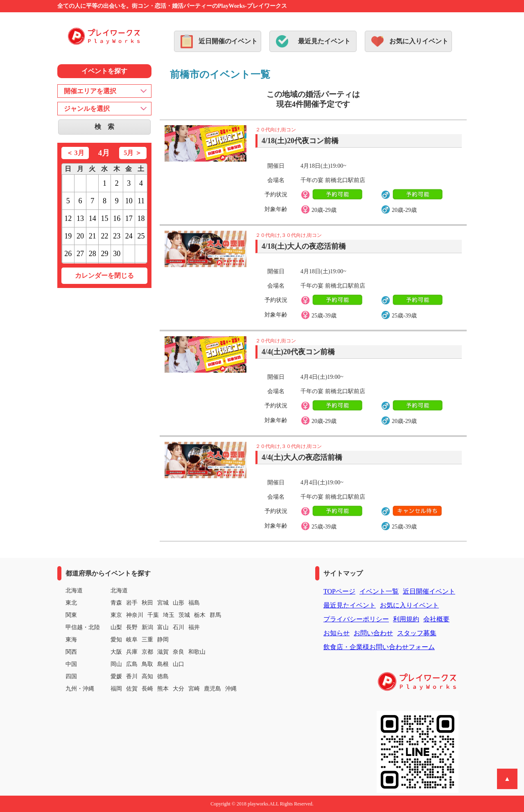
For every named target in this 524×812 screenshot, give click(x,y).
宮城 (163, 603)
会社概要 (436, 619)
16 (117, 218)
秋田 (147, 603)
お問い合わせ (373, 633)
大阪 (116, 652)
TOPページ (339, 591)
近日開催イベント (429, 591)
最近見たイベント (324, 41)
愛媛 (116, 676)
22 (104, 236)
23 (117, 236)
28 (93, 254)
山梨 (116, 627)
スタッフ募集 (417, 633)
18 (141, 218)
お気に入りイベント (419, 41)
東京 (116, 615)
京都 (147, 652)
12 (68, 218)
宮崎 (194, 689)
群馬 (215, 615)
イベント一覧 (379, 591)
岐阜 (132, 640)
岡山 (116, 664)
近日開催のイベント (228, 41)
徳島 (163, 676)
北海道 (119, 590)
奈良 (178, 652)
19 (68, 236)
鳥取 (147, 664)
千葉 (153, 615)
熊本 (163, 689)
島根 (163, 664)
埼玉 (169, 615)
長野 (132, 627)
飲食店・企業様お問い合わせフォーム (379, 647)
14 (93, 218)
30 (117, 254)
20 (80, 236)
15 (104, 218)
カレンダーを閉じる (104, 276)
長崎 (147, 689)
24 (129, 236)
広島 (132, 664)
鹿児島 (212, 689)
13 (80, 218)
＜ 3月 (75, 153)
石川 (178, 627)
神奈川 (135, 615)
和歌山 (197, 652)
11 (141, 201)
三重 (147, 640)
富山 (163, 627)
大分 (178, 689)
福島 (194, 603)
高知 (147, 676)
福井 (194, 627)
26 (68, 254)
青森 (116, 603)
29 (104, 254)
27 (80, 254)
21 (93, 236)
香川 (132, 676)
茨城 (184, 615)
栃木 (200, 615)
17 (129, 218)
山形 (178, 603)
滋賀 (163, 652)
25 (141, 236)
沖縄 (231, 689)
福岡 (116, 689)
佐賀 (132, 689)
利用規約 (406, 619)
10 (129, 201)
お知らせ (337, 633)
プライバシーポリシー (356, 619)
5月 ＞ (133, 153)
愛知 (116, 640)
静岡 (163, 640)
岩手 (132, 603)
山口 (178, 664)
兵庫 (132, 652)
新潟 (147, 627)
